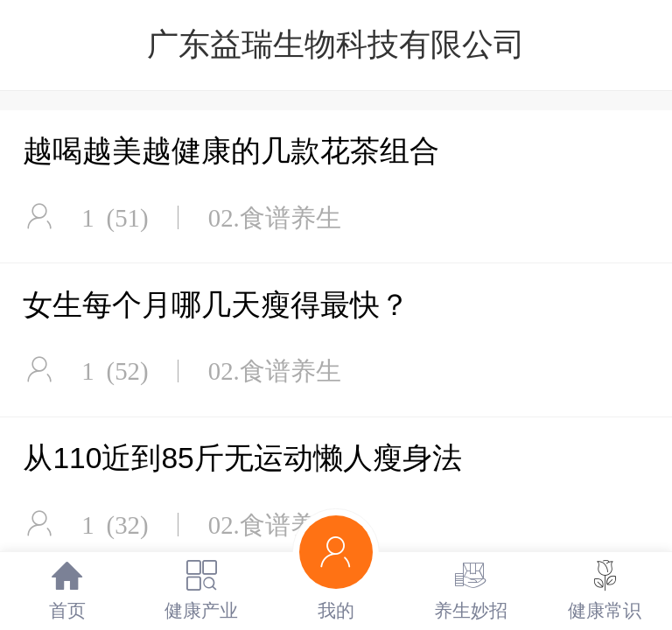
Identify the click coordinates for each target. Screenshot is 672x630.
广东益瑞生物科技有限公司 (336, 44)
